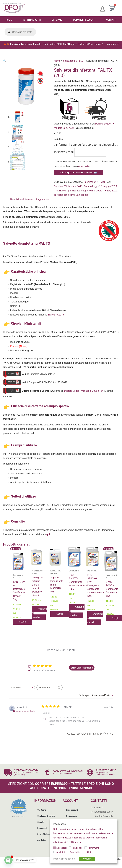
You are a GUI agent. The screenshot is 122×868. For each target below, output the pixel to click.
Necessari (62, 848)
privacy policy (84, 166)
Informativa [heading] (60, 824)
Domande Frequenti (84, 20)
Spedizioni (42, 840)
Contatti (41, 822)
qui (48, 534)
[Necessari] (55, 848)
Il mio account (72, 810)
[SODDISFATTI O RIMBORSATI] (47, 772)
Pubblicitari (76, 852)
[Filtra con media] (50, 688)
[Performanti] (86, 848)
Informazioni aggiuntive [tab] (36, 199)
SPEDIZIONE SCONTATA (26, 770)
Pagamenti (42, 828)
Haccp (63, 191)
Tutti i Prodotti (32, 20)
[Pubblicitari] (68, 852)
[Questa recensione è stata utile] (105, 734)
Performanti (94, 848)
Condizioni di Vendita (46, 816)
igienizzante (73, 191)
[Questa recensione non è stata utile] (110, 734)
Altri (89, 852)
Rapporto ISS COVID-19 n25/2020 (99, 191)
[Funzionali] (70, 848)
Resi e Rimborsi (44, 834)
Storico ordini (71, 816)
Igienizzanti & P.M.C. (73, 61)
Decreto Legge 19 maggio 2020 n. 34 (83, 391)
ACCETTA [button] (87, 859)
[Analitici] (55, 852)
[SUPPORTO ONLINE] (90, 772)
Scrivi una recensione (82, 668)
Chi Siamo (57, 20)
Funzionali (77, 848)
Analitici (61, 852)
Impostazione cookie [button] (64, 859)
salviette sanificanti (64, 195)
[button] (5, 61)
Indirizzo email (80, 152)
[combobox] (22, 688)
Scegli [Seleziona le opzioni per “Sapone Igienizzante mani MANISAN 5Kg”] (60, 614)
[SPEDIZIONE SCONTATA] (8, 772)
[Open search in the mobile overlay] (20, 32)
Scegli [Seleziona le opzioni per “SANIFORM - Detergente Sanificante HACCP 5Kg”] (22, 622)
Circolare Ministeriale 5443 (68, 186)
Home (9, 20)
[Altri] (85, 852)
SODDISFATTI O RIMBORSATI (68, 771)
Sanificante (82, 195)
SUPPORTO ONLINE (106, 770)
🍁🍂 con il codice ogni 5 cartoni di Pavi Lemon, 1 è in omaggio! (61, 44)
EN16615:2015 (56, 315)
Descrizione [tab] (16, 199)
